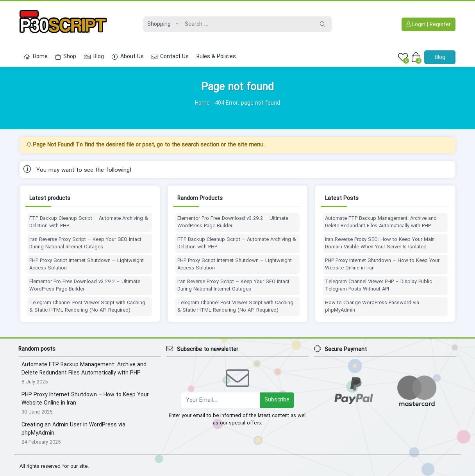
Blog (94, 57)
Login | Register (428, 25)
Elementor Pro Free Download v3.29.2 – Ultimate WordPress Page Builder (85, 286)
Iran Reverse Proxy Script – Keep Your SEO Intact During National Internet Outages (85, 243)
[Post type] (161, 24)
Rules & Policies (216, 57)
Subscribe (277, 400)
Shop (66, 57)
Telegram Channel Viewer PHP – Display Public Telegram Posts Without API (379, 286)
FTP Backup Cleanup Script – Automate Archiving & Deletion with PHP (89, 222)
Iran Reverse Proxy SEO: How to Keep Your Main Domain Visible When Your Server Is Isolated (380, 243)
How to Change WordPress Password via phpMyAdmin (372, 307)
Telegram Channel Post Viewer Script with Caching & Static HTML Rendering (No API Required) (87, 307)
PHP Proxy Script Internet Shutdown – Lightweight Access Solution (87, 265)
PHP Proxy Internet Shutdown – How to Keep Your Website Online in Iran (382, 265)
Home (36, 57)
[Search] (247, 24)
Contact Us (170, 57)
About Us (128, 57)
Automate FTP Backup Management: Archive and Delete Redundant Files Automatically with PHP (381, 222)
